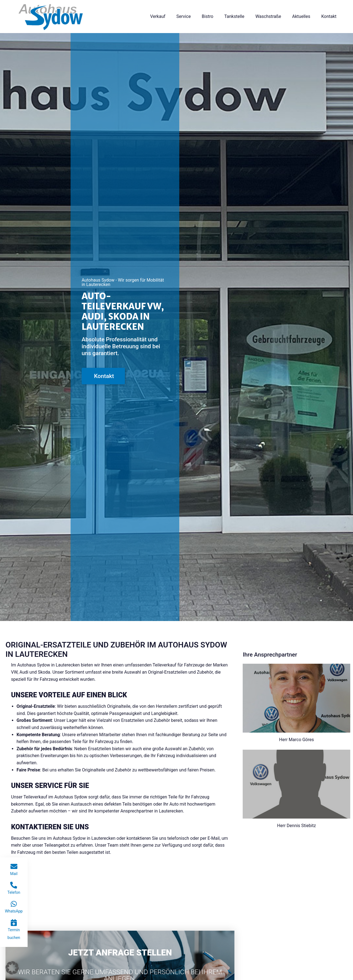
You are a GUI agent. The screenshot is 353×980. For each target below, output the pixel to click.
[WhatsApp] (14, 904)
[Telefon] (14, 885)
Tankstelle (234, 16)
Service (184, 16)
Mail (14, 874)
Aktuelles (301, 16)
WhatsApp (14, 911)
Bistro (208, 16)
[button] (12, 968)
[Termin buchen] (14, 923)
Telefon (14, 892)
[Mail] (14, 866)
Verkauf (158, 16)
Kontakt (329, 16)
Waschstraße (268, 16)
